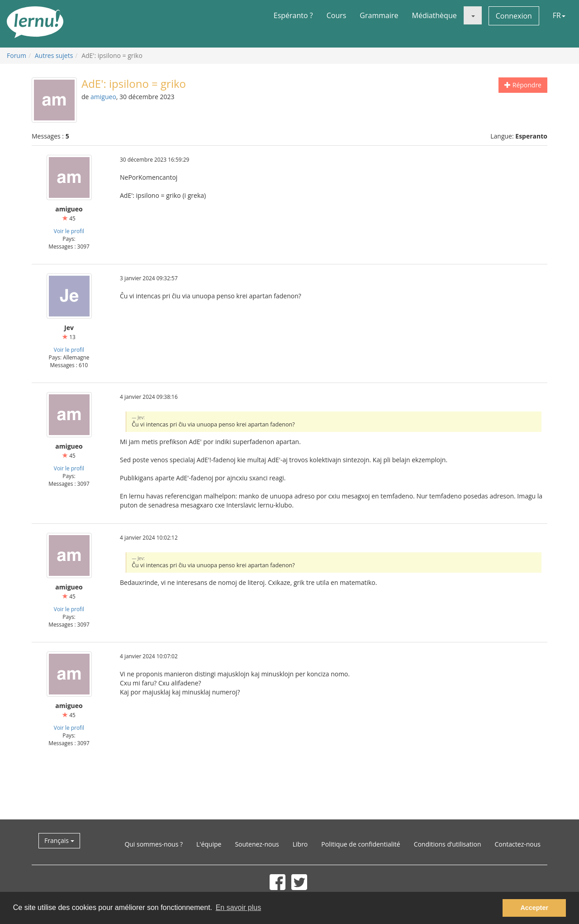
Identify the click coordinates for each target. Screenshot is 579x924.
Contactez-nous (518, 844)
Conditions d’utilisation (448, 844)
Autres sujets (54, 55)
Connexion (514, 16)
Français (59, 840)
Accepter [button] (534, 908)
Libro (300, 844)
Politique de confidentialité (361, 844)
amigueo (103, 97)
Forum (17, 55)
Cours (337, 15)
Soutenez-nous (257, 844)
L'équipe (209, 844)
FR (559, 15)
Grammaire (379, 15)
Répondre (523, 85)
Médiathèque (434, 15)
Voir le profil (69, 231)
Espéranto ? (293, 15)
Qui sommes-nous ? (154, 844)
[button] (473, 15)
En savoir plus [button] (239, 907)
